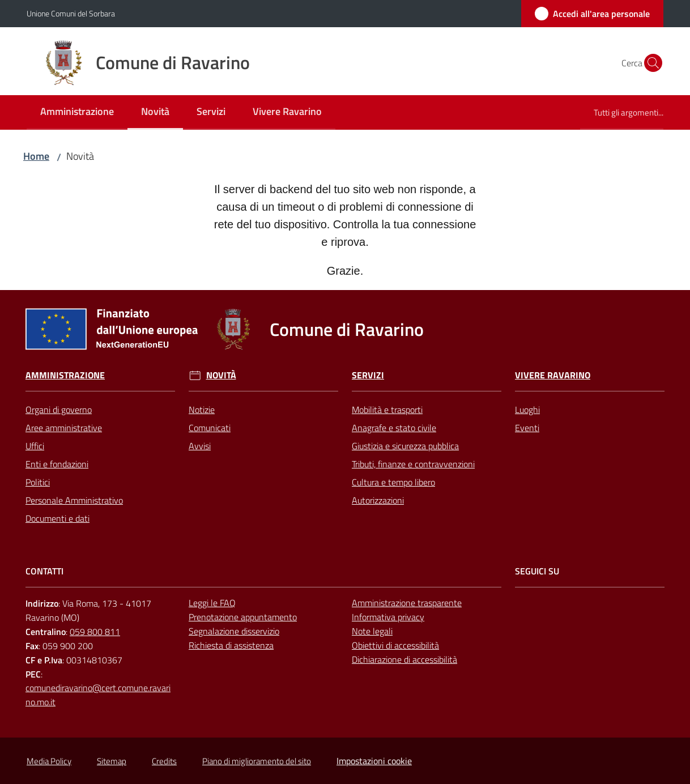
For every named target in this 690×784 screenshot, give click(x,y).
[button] (650, 63)
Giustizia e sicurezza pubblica (405, 446)
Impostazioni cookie (374, 761)
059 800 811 (95, 632)
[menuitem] (77, 112)
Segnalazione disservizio (234, 631)
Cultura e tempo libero (393, 482)
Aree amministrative (64, 428)
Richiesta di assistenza (231, 645)
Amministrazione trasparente (407, 603)
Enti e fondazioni (57, 464)
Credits (164, 761)
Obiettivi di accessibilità (395, 645)
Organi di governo (59, 410)
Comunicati (210, 428)
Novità (221, 375)
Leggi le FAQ (212, 603)
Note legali (372, 631)
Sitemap (112, 761)
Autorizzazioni (378, 500)
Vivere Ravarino (553, 375)
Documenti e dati (57, 518)
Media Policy (49, 761)
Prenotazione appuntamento (243, 617)
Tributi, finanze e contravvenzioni (413, 464)
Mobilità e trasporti (387, 410)
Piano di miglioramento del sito (257, 761)
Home (36, 156)
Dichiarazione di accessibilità (404, 659)
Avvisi (200, 446)
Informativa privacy (388, 617)
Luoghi (527, 410)
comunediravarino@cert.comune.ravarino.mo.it (98, 695)
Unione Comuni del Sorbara (71, 13)
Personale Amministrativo (74, 500)
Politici (38, 482)
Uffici (35, 446)
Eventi (527, 428)
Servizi (368, 375)
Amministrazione (65, 375)
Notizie (202, 410)
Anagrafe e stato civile (394, 428)
